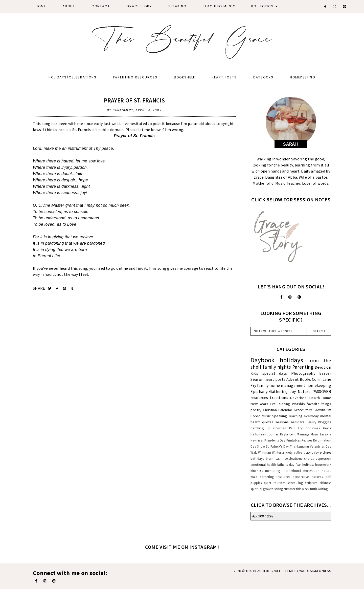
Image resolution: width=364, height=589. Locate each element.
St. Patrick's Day (277, 446)
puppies (256, 483)
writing (323, 489)
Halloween (258, 434)
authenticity (302, 452)
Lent (292, 434)
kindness (257, 471)
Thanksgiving (300, 446)
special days (275, 373)
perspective (301, 477)
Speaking (177, 6)
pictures (317, 477)
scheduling (295, 483)
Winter (277, 452)
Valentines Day (321, 446)
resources (259, 397)
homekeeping (319, 385)
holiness (308, 465)
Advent (293, 379)
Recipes (307, 440)
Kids (254, 373)
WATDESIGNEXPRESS (315, 571)
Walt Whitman (261, 452)
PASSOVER (322, 391)
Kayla (284, 434)
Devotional (299, 398)
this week (303, 489)
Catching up (260, 428)
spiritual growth (262, 489)
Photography (303, 373)
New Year (257, 440)
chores (309, 458)
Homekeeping (303, 77)
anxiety (287, 452)
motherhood (292, 471)
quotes (268, 422)
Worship (298, 404)
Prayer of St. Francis (134, 100)
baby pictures (321, 452)
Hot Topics (262, 6)
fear (298, 465)
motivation (311, 471)
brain (270, 458)
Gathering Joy (282, 391)
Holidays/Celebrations (73, 77)
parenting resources (275, 477)
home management (287, 385)
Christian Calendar (278, 410)
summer (290, 489)
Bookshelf (185, 77)
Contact (101, 6)
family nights (277, 367)
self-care (298, 422)
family (263, 385)
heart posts (275, 379)
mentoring (273, 471)
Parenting (303, 367)
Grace (327, 428)
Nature (304, 391)
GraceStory (139, 6)
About (69, 6)
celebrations (293, 458)
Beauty (312, 422)
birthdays (257, 458)
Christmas (313, 428)
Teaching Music (219, 6)
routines (279, 483)
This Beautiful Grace (263, 571)
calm (279, 458)
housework (323, 465)
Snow (261, 446)
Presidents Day (275, 440)
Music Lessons (321, 434)
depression (323, 458)
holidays (291, 360)
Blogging (325, 422)
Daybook (263, 360)
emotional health (263, 465)
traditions (279, 397)
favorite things (319, 404)
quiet (268, 483)
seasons (282, 422)
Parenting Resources (135, 77)
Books (305, 379)
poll (328, 477)
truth (314, 489)
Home (41, 6)
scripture (311, 483)
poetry (256, 410)
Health (315, 398)
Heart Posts (224, 77)
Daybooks (263, 77)
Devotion (323, 367)
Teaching (295, 416)
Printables (293, 440)
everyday (311, 416)
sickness (325, 483)
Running (284, 404)
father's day (286, 465)
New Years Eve (263, 404)
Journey (273, 434)
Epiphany (259, 391)
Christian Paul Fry (288, 428)
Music (266, 416)
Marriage (303, 434)
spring (279, 489)
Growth (319, 410)
